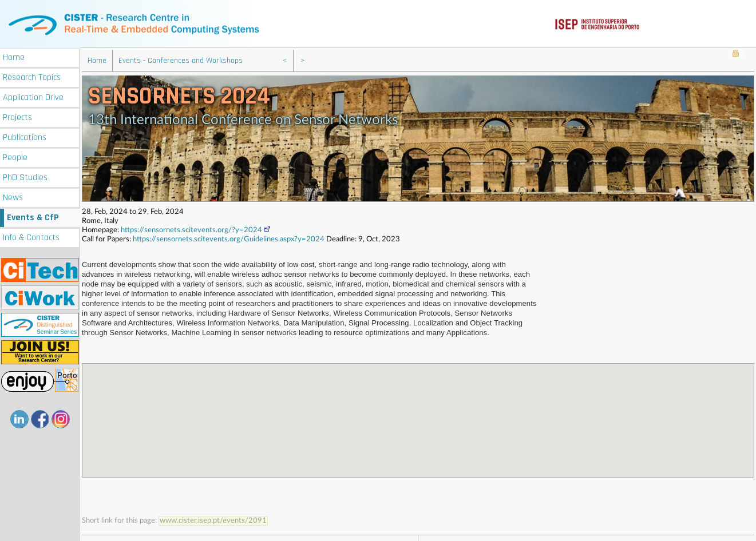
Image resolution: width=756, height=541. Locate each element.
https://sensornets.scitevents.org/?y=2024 (196, 230)
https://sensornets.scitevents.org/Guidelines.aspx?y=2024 (229, 239)
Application (33, 96)
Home (14, 56)
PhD (25, 176)
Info (31, 236)
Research (32, 76)
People (15, 156)
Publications (25, 136)
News (13, 196)
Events (33, 216)
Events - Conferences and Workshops (181, 60)
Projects (17, 116)
